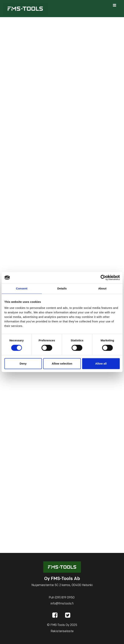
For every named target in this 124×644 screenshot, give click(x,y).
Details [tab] (62, 288)
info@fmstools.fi (62, 604)
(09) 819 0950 (65, 598)
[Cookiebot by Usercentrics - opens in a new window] (103, 278)
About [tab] (102, 288)
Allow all (101, 363)
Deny (23, 363)
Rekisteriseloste (62, 631)
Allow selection (62, 363)
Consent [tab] (22, 288)
